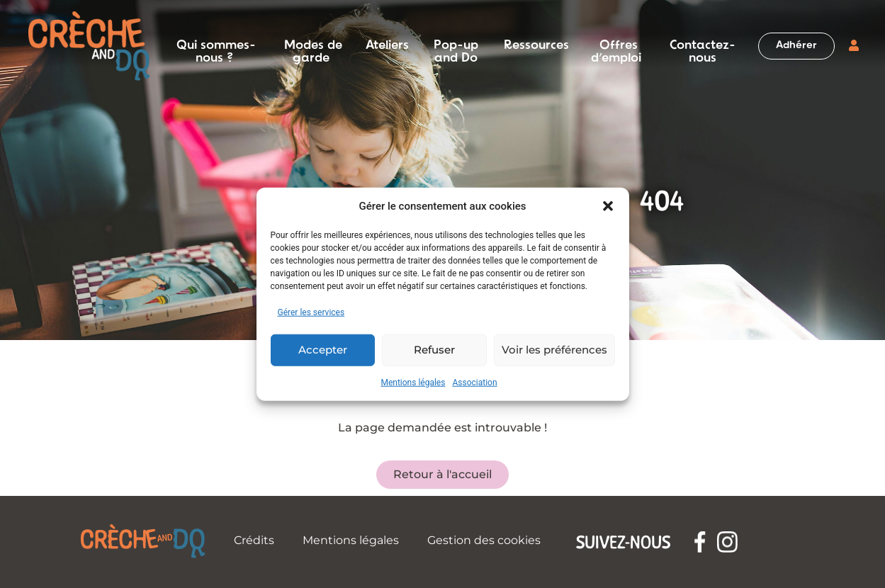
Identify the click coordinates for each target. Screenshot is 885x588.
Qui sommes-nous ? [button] (216, 46)
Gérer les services (311, 312)
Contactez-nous (703, 46)
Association (474, 382)
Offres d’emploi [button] (616, 46)
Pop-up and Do (456, 46)
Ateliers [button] (387, 46)
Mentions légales (413, 382)
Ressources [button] (536, 46)
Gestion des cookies (484, 540)
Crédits (254, 540)
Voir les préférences (554, 350)
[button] (608, 206)
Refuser (434, 350)
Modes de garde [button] (313, 46)
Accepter (323, 350)
